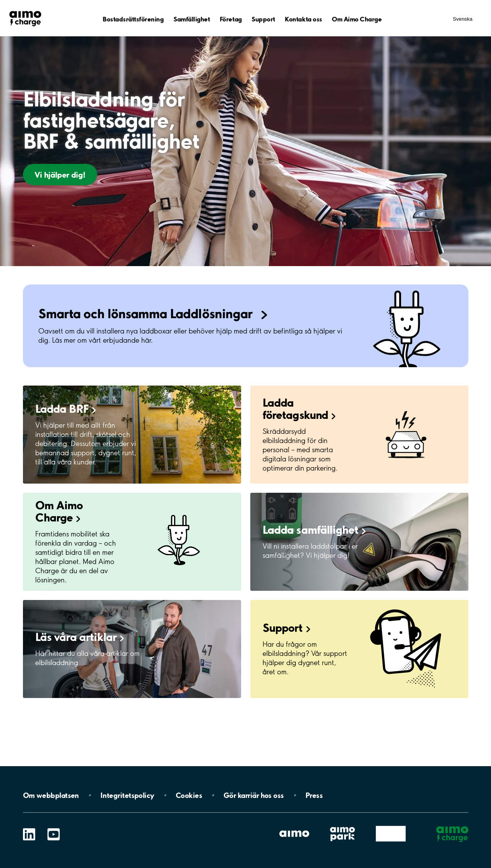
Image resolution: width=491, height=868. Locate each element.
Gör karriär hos (254, 795)
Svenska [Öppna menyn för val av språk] (462, 19)
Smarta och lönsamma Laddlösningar (147, 313)
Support (263, 19)
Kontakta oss (303, 19)
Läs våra (80, 637)
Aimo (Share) (391, 826)
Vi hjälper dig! (60, 175)
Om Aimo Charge (357, 19)
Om (51, 795)
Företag (231, 19)
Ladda (66, 409)
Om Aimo (59, 511)
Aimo (294, 826)
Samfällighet (192, 19)
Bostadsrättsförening (133, 19)
